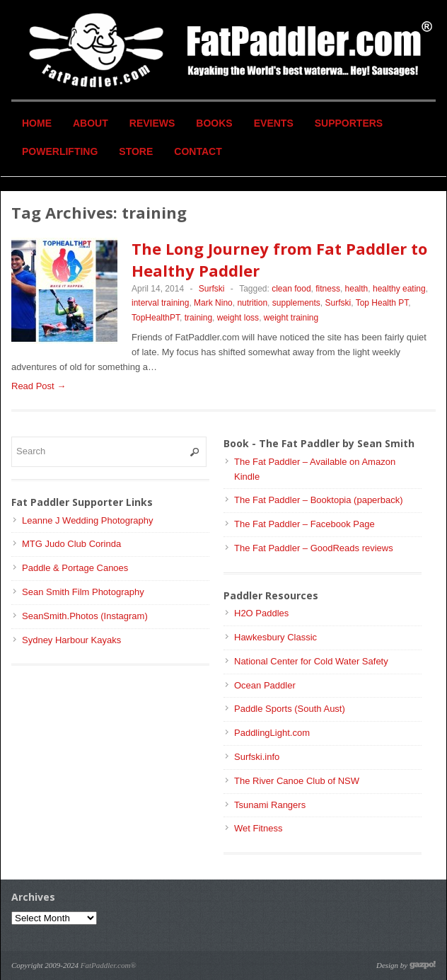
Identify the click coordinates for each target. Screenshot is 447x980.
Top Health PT (382, 303)
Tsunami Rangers (270, 805)
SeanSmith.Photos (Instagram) (85, 616)
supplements (296, 303)
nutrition (252, 303)
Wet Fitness (258, 828)
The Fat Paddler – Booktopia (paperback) (318, 500)
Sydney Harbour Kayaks (71, 640)
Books (214, 123)
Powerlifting (60, 151)
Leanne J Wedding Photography (88, 520)
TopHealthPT (156, 318)
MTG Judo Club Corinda (71, 544)
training (198, 318)
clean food (291, 289)
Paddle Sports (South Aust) (290, 709)
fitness (328, 289)
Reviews (152, 123)
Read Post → (39, 386)
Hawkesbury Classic (275, 637)
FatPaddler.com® (109, 965)
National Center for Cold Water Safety (311, 661)
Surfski (212, 289)
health (357, 289)
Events (274, 123)
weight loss (238, 318)
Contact (198, 151)
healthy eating (399, 289)
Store (136, 151)
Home (37, 123)
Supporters (349, 123)
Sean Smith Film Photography (83, 592)
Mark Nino (213, 303)
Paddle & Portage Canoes (75, 568)
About (91, 123)
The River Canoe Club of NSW (297, 781)
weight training (291, 318)
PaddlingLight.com (272, 733)
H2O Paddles (261, 613)
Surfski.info (257, 757)
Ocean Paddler (265, 685)
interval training (160, 303)
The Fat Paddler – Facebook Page (304, 524)
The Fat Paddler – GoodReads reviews (314, 548)
